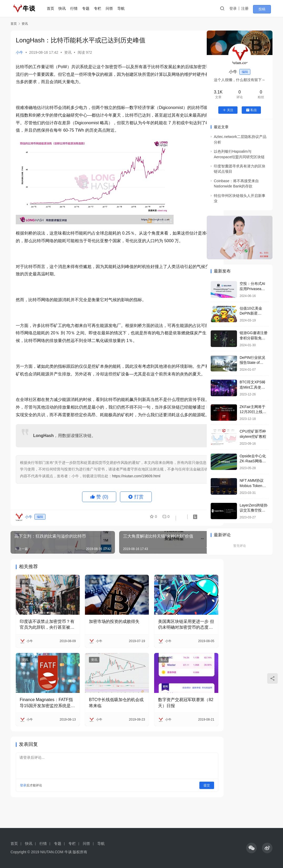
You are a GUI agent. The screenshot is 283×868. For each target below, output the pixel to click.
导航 (124, 8)
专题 (89, 8)
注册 (250, 8)
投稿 (265, 9)
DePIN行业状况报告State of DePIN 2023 (252, 363)
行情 (77, 8)
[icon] (251, 848)
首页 (54, 8)
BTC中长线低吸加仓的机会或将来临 (105, 723)
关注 (228, 110)
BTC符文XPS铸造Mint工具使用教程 (252, 387)
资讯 (68, 52)
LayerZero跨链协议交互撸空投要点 (254, 510)
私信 (251, 110)
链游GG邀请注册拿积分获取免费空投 (254, 338)
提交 (185, 806)
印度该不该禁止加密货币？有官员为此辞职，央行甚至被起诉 (43, 650)
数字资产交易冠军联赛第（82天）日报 (167, 723)
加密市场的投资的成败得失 (105, 649)
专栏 (101, 8)
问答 (113, 8)
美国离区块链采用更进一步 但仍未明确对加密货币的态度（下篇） (167, 650)
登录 (238, 8)
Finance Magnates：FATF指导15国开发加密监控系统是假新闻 (44, 723)
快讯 (66, 8)
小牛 (19, 52)
